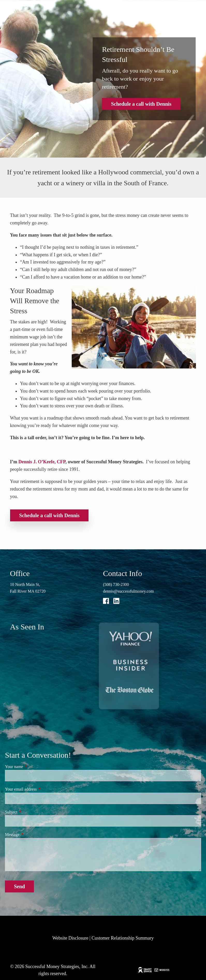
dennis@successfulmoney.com (128, 591)
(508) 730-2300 (116, 584)
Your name (32, 767)
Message (31, 835)
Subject (30, 812)
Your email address (39, 789)
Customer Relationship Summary (123, 938)
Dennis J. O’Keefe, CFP (42, 462)
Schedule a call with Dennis (141, 104)
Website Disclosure (70, 938)
